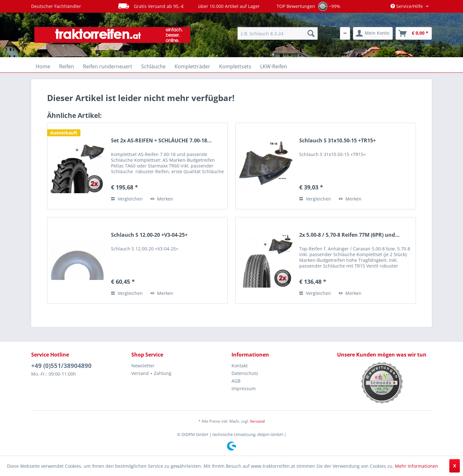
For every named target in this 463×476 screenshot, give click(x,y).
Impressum (244, 388)
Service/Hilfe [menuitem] (407, 6)
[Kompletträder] (192, 66)
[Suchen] (311, 33)
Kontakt (240, 366)
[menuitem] (278, 33)
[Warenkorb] (414, 33)
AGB (236, 381)
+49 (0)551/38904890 (61, 366)
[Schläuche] (153, 66)
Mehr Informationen (417, 466)
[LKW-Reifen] (274, 66)
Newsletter (143, 366)
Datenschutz (245, 373)
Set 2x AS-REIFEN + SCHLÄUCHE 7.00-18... (161, 141)
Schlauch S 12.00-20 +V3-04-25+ (149, 235)
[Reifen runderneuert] (108, 66)
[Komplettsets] (235, 66)
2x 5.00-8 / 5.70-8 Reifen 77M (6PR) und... (349, 235)
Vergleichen (127, 199)
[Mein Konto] (373, 33)
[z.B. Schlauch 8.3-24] (278, 33)
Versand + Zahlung (151, 373)
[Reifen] (67, 66)
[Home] (43, 66)
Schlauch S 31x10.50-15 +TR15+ (338, 141)
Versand (257, 421)
